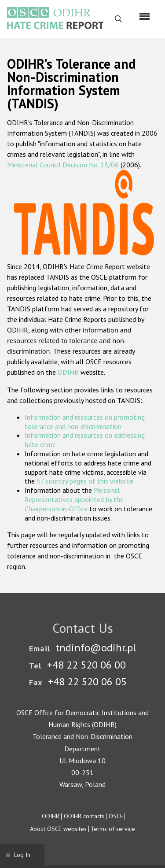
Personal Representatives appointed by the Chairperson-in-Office (74, 499)
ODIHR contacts (84, 816)
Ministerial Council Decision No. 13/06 (63, 165)
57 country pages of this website (85, 481)
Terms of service (113, 829)
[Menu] (145, 16)
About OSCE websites (58, 829)
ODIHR (68, 372)
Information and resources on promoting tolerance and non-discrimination (85, 422)
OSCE (116, 816)
